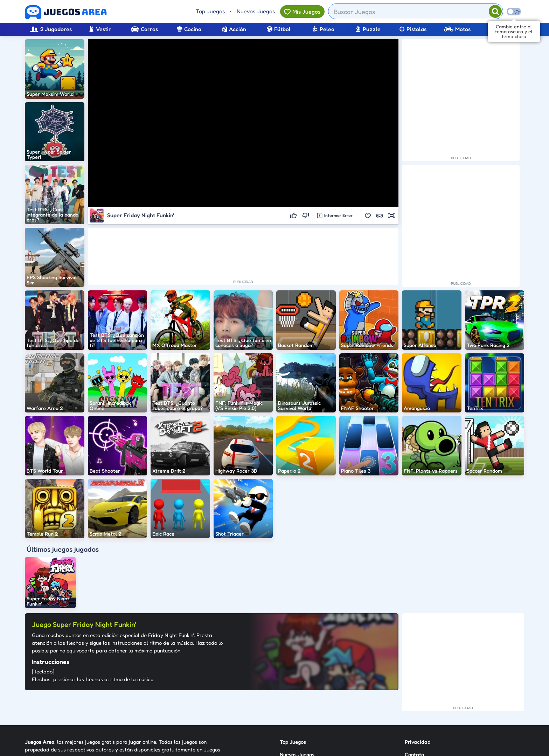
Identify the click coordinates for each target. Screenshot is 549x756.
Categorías (293, 695)
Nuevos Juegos (256, 11)
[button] (368, 216)
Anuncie (414, 708)
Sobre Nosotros (298, 708)
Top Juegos (210, 11)
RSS (409, 695)
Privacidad (418, 670)
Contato (414, 683)
